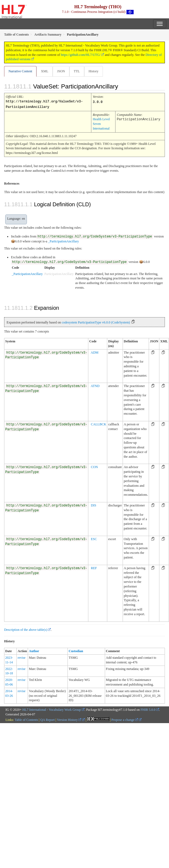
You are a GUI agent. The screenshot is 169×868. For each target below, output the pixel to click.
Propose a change (125, 719)
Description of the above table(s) (26, 629)
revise (22, 657)
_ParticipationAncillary (64, 241)
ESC (94, 538)
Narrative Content (20, 71)
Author (34, 651)
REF (94, 568)
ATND (95, 385)
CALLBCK (98, 424)
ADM (95, 352)
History (94, 71)
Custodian (76, 651)
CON (94, 466)
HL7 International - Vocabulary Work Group (52, 709)
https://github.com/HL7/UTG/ (81, 55)
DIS (93, 505)
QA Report (47, 719)
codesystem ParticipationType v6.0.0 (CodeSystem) (96, 322)
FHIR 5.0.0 (148, 709)
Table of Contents (26, 719)
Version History (69, 719)
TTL (77, 71)
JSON (61, 71)
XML (45, 71)
